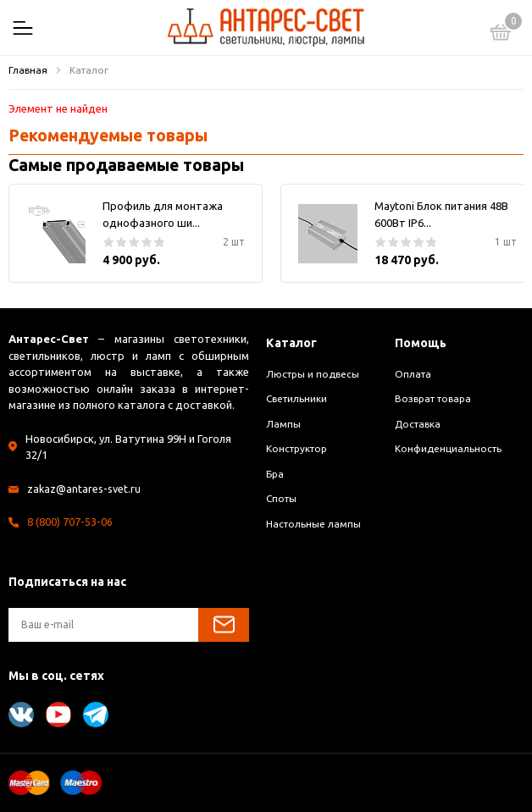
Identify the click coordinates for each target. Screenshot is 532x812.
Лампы (283, 424)
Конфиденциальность (448, 448)
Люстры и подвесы (313, 374)
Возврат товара (433, 398)
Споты (281, 498)
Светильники (296, 398)
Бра (275, 474)
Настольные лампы (313, 524)
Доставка (418, 424)
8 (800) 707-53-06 (70, 522)
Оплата (413, 374)
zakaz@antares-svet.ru (85, 489)
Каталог (293, 342)
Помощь (422, 342)
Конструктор (296, 448)
